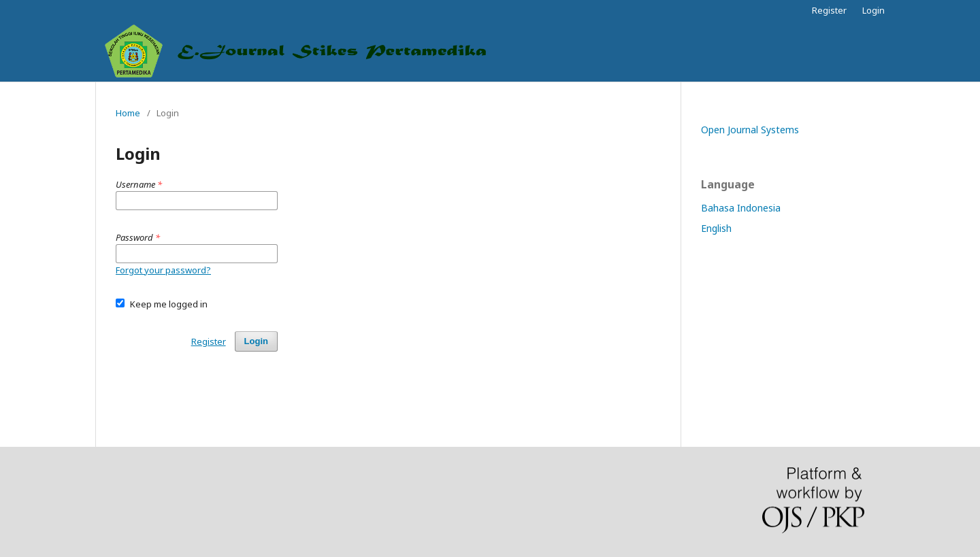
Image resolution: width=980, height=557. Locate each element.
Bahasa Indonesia (741, 208)
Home (128, 113)
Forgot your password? (163, 270)
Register (829, 10)
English (716, 228)
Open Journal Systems (750, 130)
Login (873, 10)
